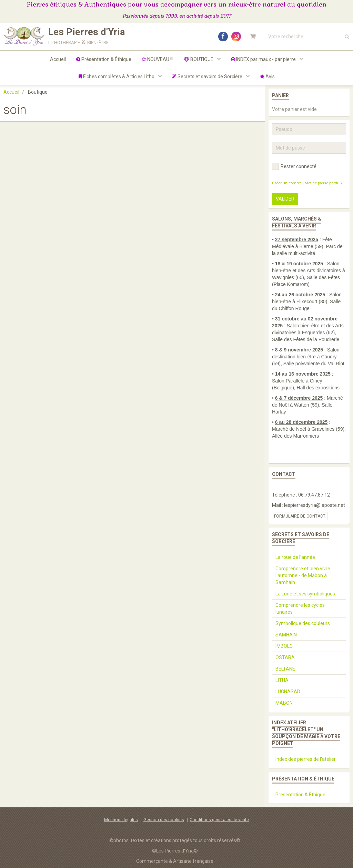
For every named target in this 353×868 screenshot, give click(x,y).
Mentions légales (121, 820)
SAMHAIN (286, 635)
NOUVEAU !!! (158, 59)
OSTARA (285, 657)
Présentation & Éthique (104, 59)
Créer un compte (287, 183)
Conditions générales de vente (219, 820)
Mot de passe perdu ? (324, 183)
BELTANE (285, 669)
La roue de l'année (295, 557)
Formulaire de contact (300, 516)
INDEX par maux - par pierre (264, 59)
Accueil (58, 59)
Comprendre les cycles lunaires (300, 609)
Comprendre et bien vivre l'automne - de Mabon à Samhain (303, 575)
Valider (285, 199)
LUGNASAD (288, 692)
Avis (267, 76)
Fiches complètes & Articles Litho (117, 76)
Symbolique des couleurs (303, 623)
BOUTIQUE (199, 59)
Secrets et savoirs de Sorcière (208, 76)
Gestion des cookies (164, 820)
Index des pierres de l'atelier (306, 759)
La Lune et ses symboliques (305, 594)
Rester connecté (294, 166)
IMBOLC (284, 646)
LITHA (282, 680)
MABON (284, 703)
